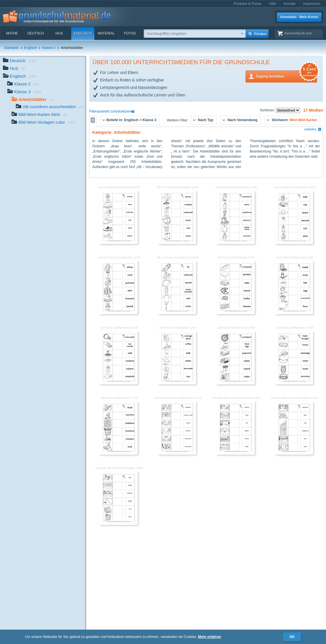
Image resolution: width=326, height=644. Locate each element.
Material (106, 33)
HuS (59, 33)
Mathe (12, 33)
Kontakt (290, 4)
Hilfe (273, 4)
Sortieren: (268, 110)
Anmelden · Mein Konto (299, 17)
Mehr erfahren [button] (210, 637)
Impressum (312, 4)
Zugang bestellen (286, 76)
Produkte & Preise (247, 4)
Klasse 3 (49, 48)
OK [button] (292, 637)
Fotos (130, 33)
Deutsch (36, 33)
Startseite (11, 48)
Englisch (83, 33)
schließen (313, 129)
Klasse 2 (23, 84)
